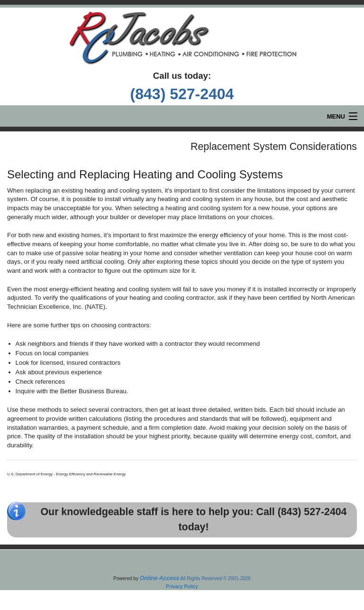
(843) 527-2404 (182, 94)
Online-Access (159, 578)
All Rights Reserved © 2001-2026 (215, 578)
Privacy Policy (182, 587)
